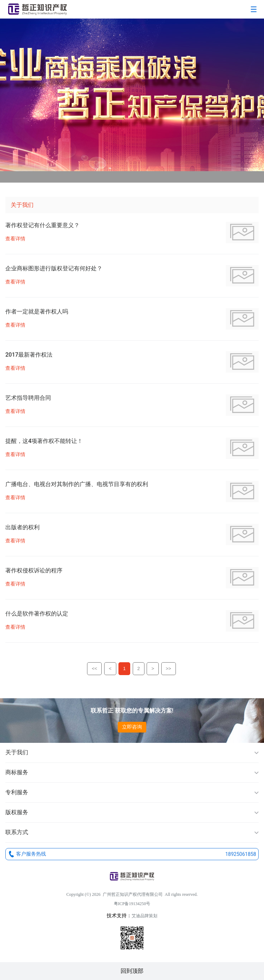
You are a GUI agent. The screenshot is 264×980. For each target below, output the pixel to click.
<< (94, 668)
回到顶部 (132, 971)
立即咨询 (132, 727)
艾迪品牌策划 (144, 916)
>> (169, 668)
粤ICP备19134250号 (132, 904)
